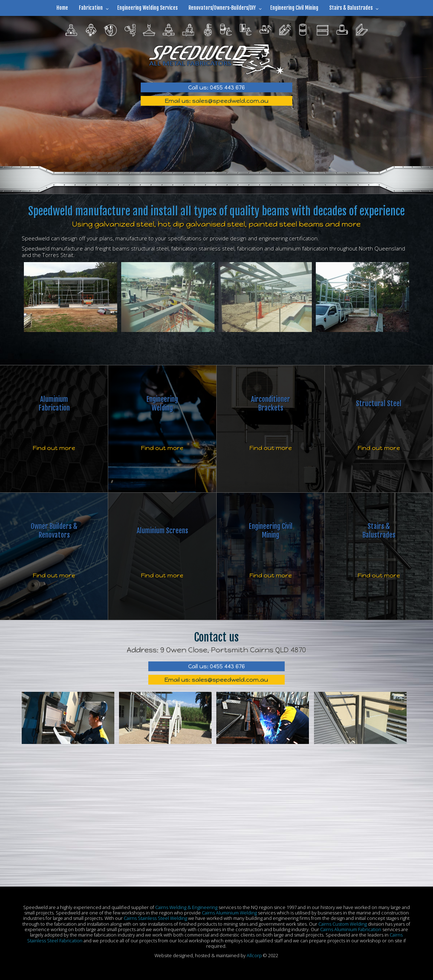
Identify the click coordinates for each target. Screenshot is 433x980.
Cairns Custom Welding (343, 924)
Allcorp (254, 955)
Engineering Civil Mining (294, 8)
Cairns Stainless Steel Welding (155, 918)
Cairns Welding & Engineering (186, 907)
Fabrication (91, 8)
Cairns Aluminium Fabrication (351, 929)
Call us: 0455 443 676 (216, 87)
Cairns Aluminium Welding (229, 913)
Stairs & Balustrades (351, 8)
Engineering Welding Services (147, 8)
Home (62, 8)
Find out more (54, 448)
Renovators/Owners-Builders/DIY (222, 8)
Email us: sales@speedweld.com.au (217, 101)
